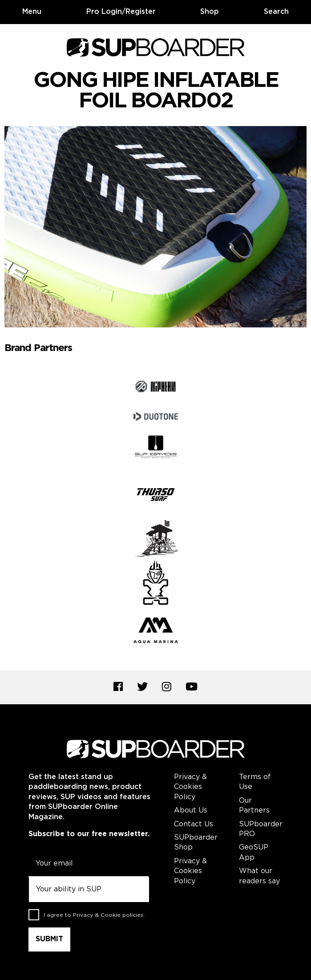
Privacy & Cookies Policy (190, 787)
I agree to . (94, 915)
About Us (191, 811)
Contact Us (194, 824)
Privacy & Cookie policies (108, 915)
